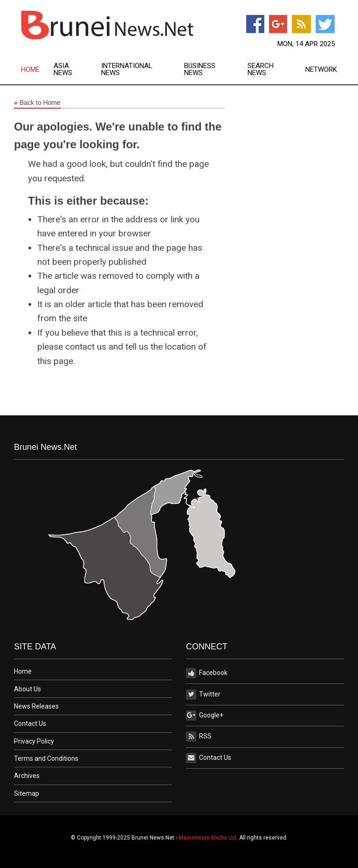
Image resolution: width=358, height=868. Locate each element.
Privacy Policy (34, 741)
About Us (28, 689)
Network (321, 70)
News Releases (36, 706)
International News (127, 69)
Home (30, 70)
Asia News (63, 69)
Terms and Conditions (46, 758)
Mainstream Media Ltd (207, 838)
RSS (199, 737)
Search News (261, 69)
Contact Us (30, 723)
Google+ (205, 716)
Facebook (207, 673)
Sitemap (27, 793)
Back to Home (37, 103)
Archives (27, 776)
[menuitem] (37, 69)
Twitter (203, 695)
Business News (200, 69)
